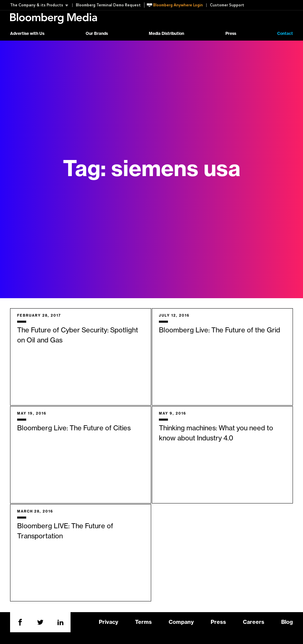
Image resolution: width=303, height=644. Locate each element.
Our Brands (97, 34)
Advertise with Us (27, 34)
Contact (285, 34)
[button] (41, 5)
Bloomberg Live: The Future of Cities (74, 428)
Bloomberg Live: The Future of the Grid (220, 330)
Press (231, 34)
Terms (143, 622)
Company (181, 622)
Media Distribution (166, 34)
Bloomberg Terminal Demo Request (108, 5)
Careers (254, 622)
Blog (287, 622)
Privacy (109, 622)
